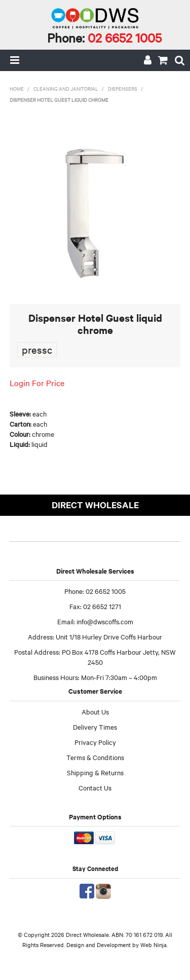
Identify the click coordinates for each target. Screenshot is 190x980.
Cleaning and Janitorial (66, 88)
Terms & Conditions (95, 757)
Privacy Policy (95, 742)
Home (17, 88)
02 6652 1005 (125, 37)
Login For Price (37, 383)
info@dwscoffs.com (105, 621)
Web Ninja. (154, 945)
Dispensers (123, 88)
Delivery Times (95, 727)
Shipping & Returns (95, 772)
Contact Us (95, 787)
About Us (95, 711)
